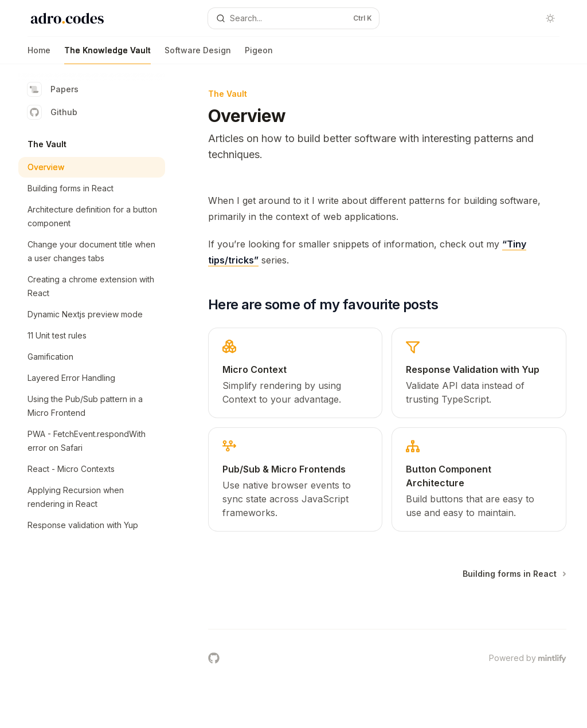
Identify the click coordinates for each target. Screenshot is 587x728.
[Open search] (294, 18)
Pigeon (259, 55)
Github (52, 112)
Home (39, 55)
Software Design (198, 55)
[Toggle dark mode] (550, 18)
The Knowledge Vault (107, 55)
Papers (53, 89)
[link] (295, 373)
